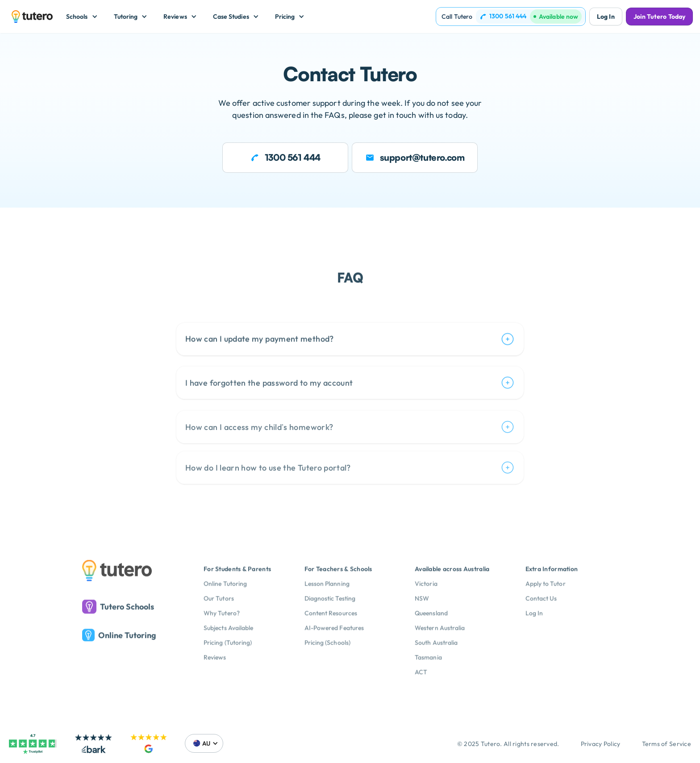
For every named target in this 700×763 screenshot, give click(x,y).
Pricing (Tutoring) (228, 659)
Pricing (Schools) (327, 659)
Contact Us (541, 614)
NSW (422, 614)
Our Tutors (219, 614)
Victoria (426, 600)
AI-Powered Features (334, 644)
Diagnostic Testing (330, 614)
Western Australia (440, 644)
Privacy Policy (601, 744)
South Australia (436, 659)
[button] (82, 17)
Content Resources (331, 629)
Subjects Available (228, 644)
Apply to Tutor (546, 600)
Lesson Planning (327, 600)
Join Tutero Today (659, 17)
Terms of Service (667, 744)
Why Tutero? (222, 629)
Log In (606, 17)
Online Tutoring (225, 600)
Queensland (431, 629)
